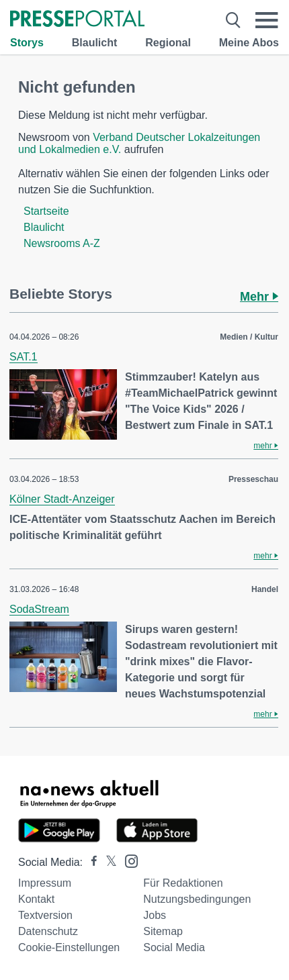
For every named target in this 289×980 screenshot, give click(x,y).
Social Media (174, 947)
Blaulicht (95, 43)
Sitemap (163, 931)
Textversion (45, 915)
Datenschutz (48, 931)
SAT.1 (24, 357)
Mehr (259, 297)
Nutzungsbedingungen (197, 899)
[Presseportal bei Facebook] (90, 862)
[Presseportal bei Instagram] (127, 860)
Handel (265, 589)
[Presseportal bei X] (107, 862)
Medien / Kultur (249, 337)
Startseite (46, 211)
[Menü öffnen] (267, 20)
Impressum (45, 883)
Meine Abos (249, 43)
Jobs (155, 915)
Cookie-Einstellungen (69, 947)
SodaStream (39, 609)
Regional (168, 43)
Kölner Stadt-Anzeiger (62, 499)
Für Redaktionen (183, 883)
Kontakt (36, 899)
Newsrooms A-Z (62, 243)
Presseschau (253, 479)
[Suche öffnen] (233, 20)
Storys (27, 43)
